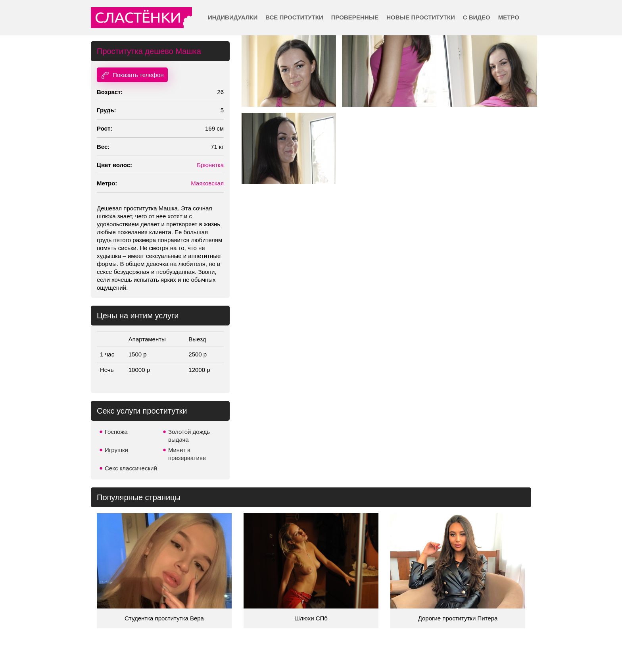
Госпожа (116, 432)
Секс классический (131, 468)
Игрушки (116, 450)
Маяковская (207, 183)
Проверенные (355, 17)
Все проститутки (294, 17)
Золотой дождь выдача (189, 436)
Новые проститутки (420, 17)
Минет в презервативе (187, 454)
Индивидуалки (233, 17)
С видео (477, 17)
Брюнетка (210, 165)
